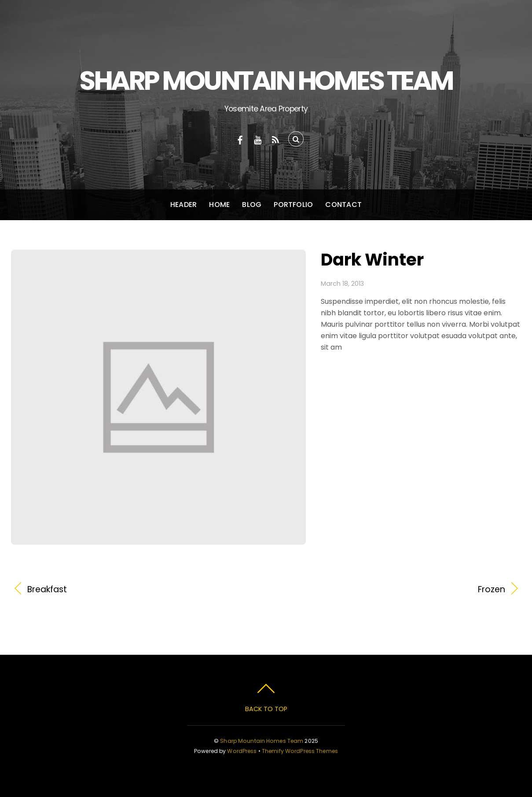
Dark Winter (372, 260)
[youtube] (258, 139)
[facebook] (240, 139)
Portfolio (293, 205)
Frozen (393, 590)
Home (219, 205)
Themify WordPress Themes (300, 751)
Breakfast (47, 590)
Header (183, 205)
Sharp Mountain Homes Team (262, 741)
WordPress (242, 751)
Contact (343, 205)
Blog (252, 205)
